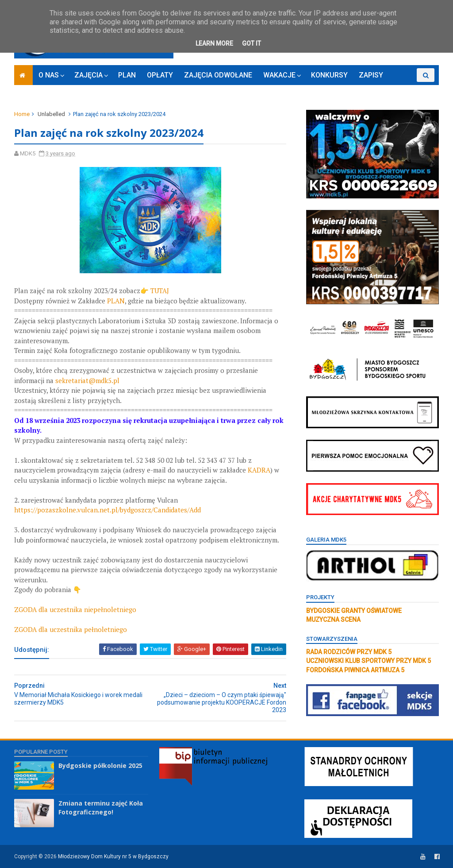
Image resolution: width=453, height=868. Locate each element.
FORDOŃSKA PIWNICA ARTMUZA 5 (355, 670)
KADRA (259, 470)
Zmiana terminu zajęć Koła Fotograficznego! (101, 808)
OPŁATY (160, 75)
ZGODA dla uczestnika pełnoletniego (71, 629)
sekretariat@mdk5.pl (87, 380)
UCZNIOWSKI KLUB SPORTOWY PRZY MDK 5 (369, 661)
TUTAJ (161, 291)
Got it (251, 43)
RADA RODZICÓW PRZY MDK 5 (349, 652)
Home (22, 114)
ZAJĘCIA (88, 75)
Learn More (214, 43)
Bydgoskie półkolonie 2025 (100, 765)
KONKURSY (329, 75)
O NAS (49, 75)
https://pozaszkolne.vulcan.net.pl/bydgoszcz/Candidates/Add (107, 510)
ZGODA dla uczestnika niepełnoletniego (75, 609)
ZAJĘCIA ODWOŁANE (218, 75)
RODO (404, 89)
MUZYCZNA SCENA (333, 620)
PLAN (127, 75)
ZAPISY (371, 75)
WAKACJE (279, 75)
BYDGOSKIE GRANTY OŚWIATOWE (354, 611)
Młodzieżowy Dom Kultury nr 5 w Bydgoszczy (113, 856)
